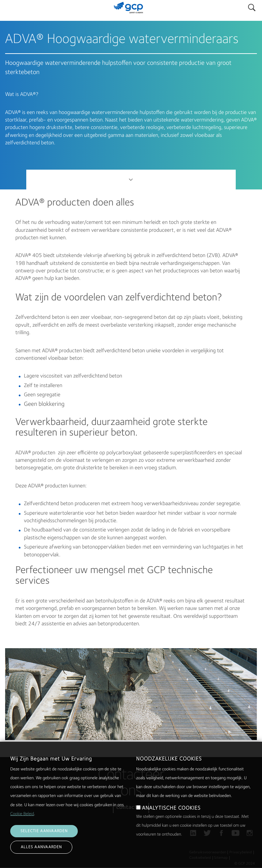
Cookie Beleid (22, 821)
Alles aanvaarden (41, 854)
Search (252, 6)
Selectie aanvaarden (44, 838)
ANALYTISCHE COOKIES (171, 815)
